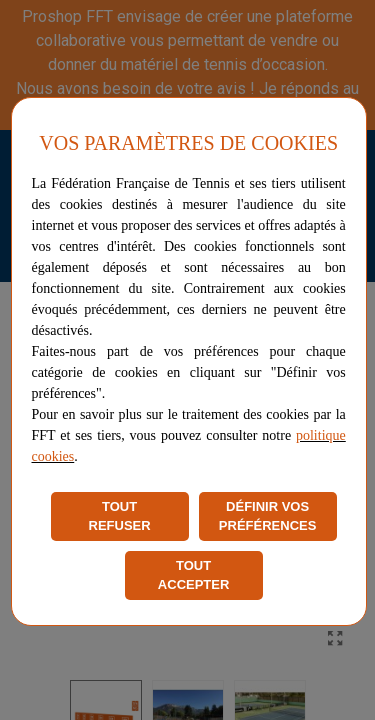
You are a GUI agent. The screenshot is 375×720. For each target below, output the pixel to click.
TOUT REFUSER (120, 516)
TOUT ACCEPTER (194, 575)
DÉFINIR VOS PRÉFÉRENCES (268, 516)
